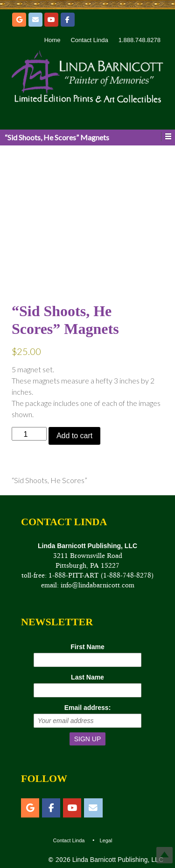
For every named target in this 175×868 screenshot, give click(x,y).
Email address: (88, 708)
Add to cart (74, 436)
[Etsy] (19, 20)
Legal (106, 840)
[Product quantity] (29, 434)
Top (164, 855)
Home (52, 40)
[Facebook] (68, 20)
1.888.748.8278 (140, 40)
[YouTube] (51, 20)
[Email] (35, 20)
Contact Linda (89, 40)
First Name (87, 647)
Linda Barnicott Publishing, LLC (117, 860)
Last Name (87, 677)
